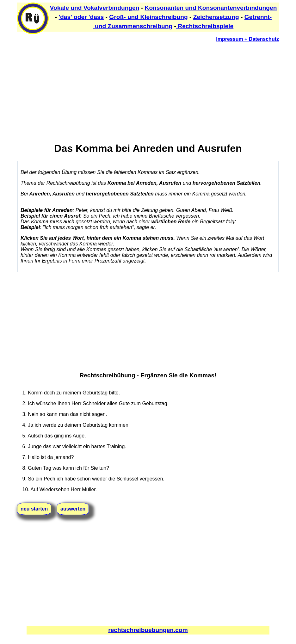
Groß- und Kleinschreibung (148, 17)
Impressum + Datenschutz (247, 39)
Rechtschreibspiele (205, 26)
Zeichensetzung (216, 17)
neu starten (34, 509)
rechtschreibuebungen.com (148, 630)
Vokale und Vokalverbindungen (95, 8)
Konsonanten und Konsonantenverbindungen (211, 8)
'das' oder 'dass (81, 17)
